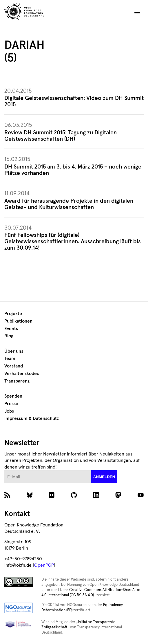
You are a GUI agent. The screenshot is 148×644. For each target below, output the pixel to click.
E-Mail (4, 470)
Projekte (13, 314)
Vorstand (14, 366)
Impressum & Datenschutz (32, 418)
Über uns (14, 351)
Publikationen (18, 321)
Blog (9, 336)
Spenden (13, 396)
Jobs (9, 411)
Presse (11, 404)
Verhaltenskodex (22, 374)
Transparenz (17, 381)
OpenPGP (44, 565)
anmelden (104, 477)
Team (10, 358)
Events (11, 329)
